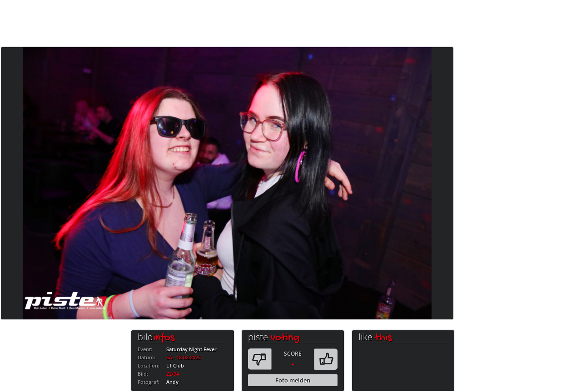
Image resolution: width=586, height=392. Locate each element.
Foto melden (293, 380)
